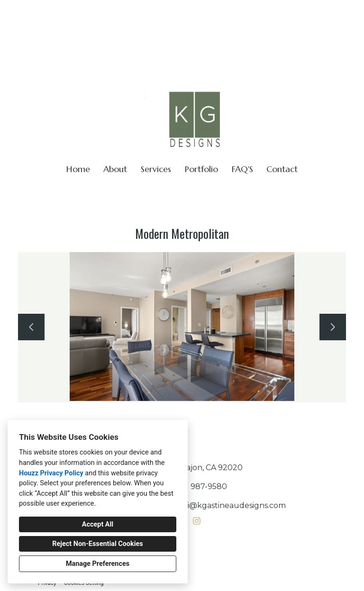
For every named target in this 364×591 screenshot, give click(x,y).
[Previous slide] (31, 327)
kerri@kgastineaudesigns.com (299, 12)
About (115, 169)
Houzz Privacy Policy (51, 473)
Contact (282, 169)
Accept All (98, 524)
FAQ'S (242, 169)
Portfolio (201, 169)
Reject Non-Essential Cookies (97, 544)
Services (156, 169)
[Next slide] (333, 327)
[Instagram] (196, 521)
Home (78, 169)
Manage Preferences (98, 564)
